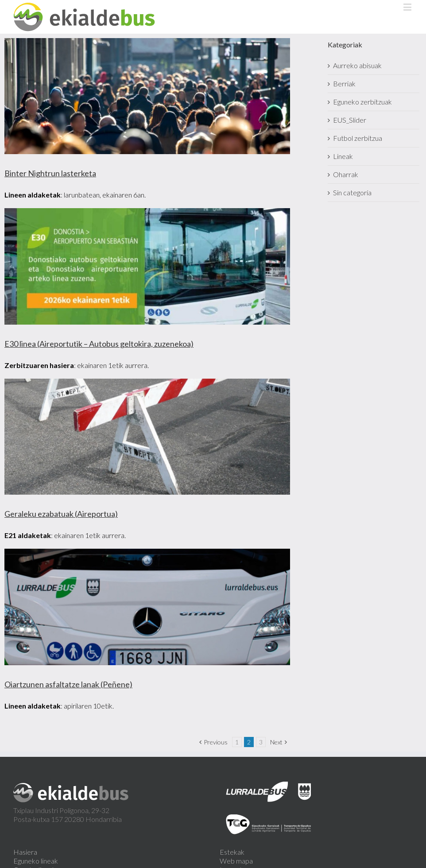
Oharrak (346, 174)
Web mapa (236, 861)
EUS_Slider (350, 120)
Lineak (343, 156)
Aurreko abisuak (357, 65)
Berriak (344, 83)
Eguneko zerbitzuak (362, 102)
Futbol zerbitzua (358, 138)
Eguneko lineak (36, 861)
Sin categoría (352, 192)
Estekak (232, 852)
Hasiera (25, 852)
